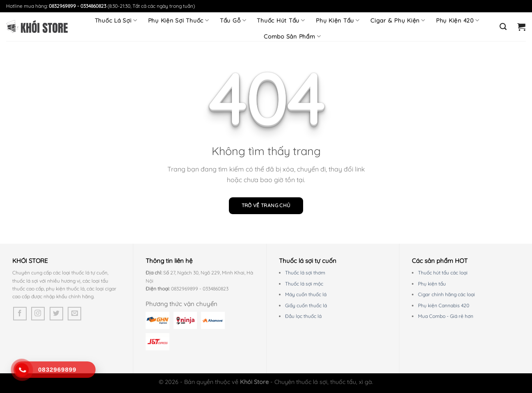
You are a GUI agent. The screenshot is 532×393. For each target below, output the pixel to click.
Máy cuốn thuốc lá (306, 294)
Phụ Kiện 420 (458, 20)
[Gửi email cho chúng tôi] (74, 314)
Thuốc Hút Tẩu (281, 20)
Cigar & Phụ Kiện (398, 20)
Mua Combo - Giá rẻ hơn (446, 316)
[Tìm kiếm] (503, 27)
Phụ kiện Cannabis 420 (444, 305)
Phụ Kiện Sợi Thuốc (179, 20)
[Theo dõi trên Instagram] (38, 314)
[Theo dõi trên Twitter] (56, 314)
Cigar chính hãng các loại (446, 294)
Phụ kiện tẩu (432, 284)
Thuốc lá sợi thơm (305, 273)
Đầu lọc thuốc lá (303, 316)
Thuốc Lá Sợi (116, 20)
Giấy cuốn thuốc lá (306, 305)
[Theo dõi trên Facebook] (20, 314)
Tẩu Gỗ (233, 20)
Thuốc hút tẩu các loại (443, 273)
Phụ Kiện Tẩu (338, 20)
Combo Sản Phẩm (292, 36)
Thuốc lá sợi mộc (304, 284)
